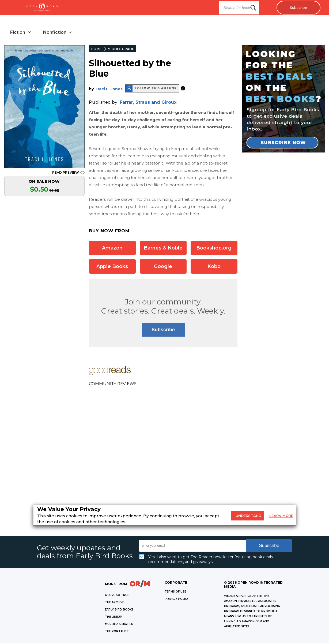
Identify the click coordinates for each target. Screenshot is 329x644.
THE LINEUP (114, 617)
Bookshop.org (214, 248)
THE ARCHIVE (114, 603)
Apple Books (112, 267)
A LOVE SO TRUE (117, 596)
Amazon (112, 248)
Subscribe (297, 8)
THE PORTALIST (117, 632)
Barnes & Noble (163, 248)
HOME (96, 49)
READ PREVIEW (68, 173)
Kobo (214, 267)
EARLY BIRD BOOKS (119, 610)
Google (163, 267)
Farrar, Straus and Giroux (148, 103)
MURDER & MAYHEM (119, 625)
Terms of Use (175, 592)
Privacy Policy (177, 599)
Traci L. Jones (109, 90)
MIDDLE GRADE (121, 49)
